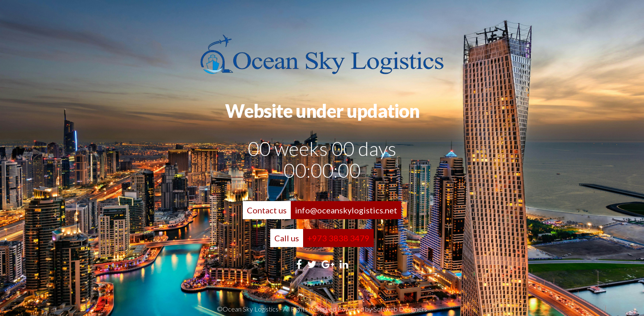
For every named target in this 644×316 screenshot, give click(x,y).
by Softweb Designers (396, 309)
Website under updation (322, 111)
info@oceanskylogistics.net (346, 210)
